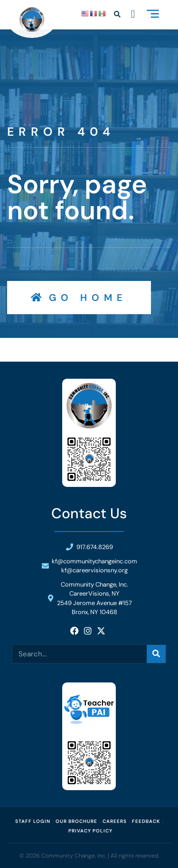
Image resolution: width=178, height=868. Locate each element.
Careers (115, 821)
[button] (153, 15)
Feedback (146, 821)
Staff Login (33, 821)
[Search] (156, 654)
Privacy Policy (90, 831)
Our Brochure (76, 821)
